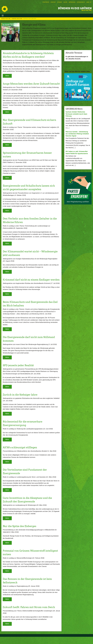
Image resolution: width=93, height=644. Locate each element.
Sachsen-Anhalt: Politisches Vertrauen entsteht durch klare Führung (76, 114)
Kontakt (53, 2)
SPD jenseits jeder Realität (19, 373)
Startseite (46, 2)
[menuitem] (46, 2)
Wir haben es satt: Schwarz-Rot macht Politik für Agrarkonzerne (77, 152)
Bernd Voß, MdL (6, 19)
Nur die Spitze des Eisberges (20, 533)
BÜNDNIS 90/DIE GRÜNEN (75, 8)
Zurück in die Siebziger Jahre (21, 402)
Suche (65, 2)
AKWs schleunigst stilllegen (20, 455)
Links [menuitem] (88, 2)
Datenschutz (81, 2)
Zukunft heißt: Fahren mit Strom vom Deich (30, 614)
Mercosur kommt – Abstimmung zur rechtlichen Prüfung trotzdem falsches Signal (77, 134)
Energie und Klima (17, 19)
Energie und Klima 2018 (30, 19)
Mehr (7, 76)
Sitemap (60, 2)
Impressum (72, 2)
